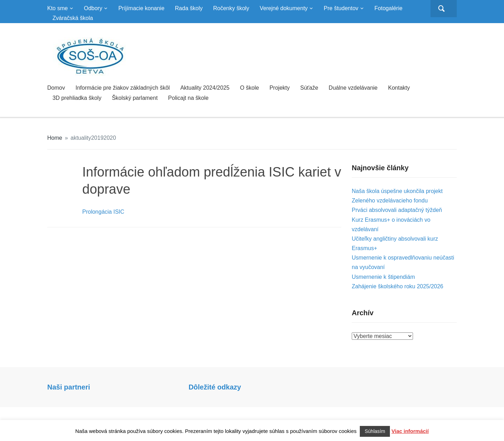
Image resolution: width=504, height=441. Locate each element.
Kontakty (399, 88)
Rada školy (189, 8)
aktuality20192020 (93, 138)
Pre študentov (341, 8)
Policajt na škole (188, 98)
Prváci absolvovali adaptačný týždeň (397, 210)
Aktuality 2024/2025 (205, 88)
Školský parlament (135, 98)
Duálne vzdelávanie (353, 88)
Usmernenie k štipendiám (383, 277)
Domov (56, 88)
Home (55, 138)
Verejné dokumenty (284, 8)
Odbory (93, 8)
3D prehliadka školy (77, 98)
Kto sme (58, 8)
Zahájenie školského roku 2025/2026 (398, 286)
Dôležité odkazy (215, 387)
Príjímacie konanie (141, 8)
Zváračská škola (73, 18)
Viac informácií (410, 431)
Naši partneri (69, 387)
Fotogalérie (388, 8)
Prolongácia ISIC (103, 212)
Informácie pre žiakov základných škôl (123, 88)
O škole (250, 88)
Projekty (280, 88)
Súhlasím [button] (375, 431)
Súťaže (309, 88)
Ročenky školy (231, 8)
